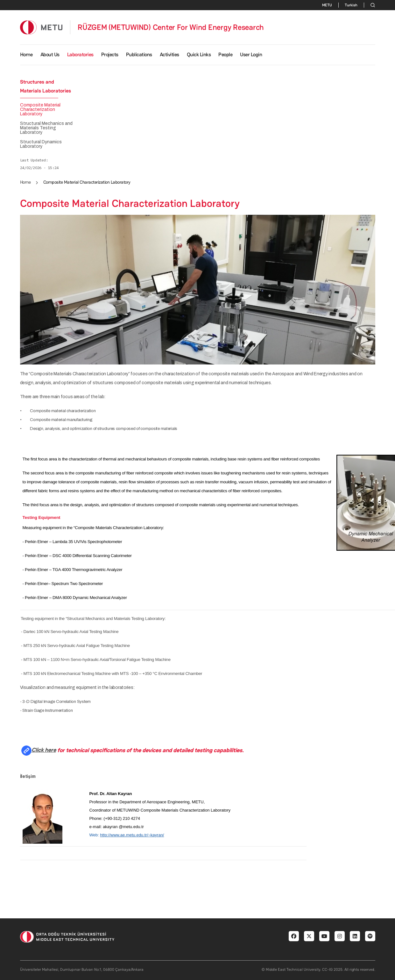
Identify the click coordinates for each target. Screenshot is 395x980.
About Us (50, 54)
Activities (169, 54)
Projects (110, 54)
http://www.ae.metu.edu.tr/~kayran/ (132, 835)
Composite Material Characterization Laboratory (40, 110)
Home (26, 54)
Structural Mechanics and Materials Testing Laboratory (46, 128)
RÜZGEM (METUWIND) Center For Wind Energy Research (171, 27)
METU (327, 5)
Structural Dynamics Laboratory (41, 144)
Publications (139, 54)
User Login (251, 54)
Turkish (351, 5)
